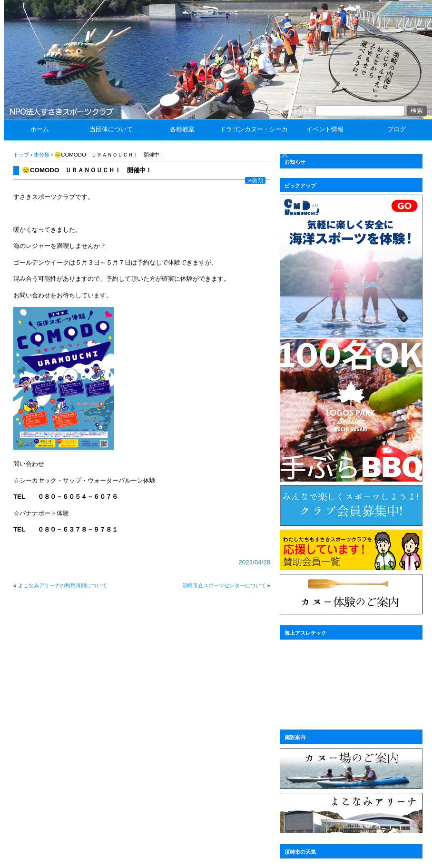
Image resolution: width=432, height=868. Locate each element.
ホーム (40, 129)
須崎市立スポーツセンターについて (224, 585)
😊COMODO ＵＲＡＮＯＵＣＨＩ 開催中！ (87, 170)
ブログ (397, 129)
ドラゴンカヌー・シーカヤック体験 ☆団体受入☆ (254, 154)
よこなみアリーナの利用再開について (63, 585)
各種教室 (182, 129)
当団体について (111, 129)
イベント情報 (325, 129)
